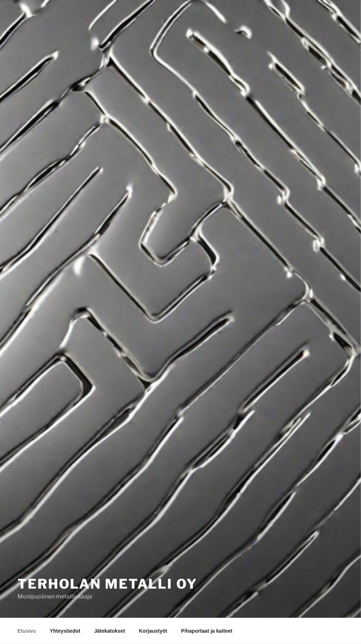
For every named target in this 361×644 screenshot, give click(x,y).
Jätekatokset (109, 631)
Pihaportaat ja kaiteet (207, 631)
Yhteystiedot (65, 631)
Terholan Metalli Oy (107, 584)
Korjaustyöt (153, 631)
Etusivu (27, 631)
